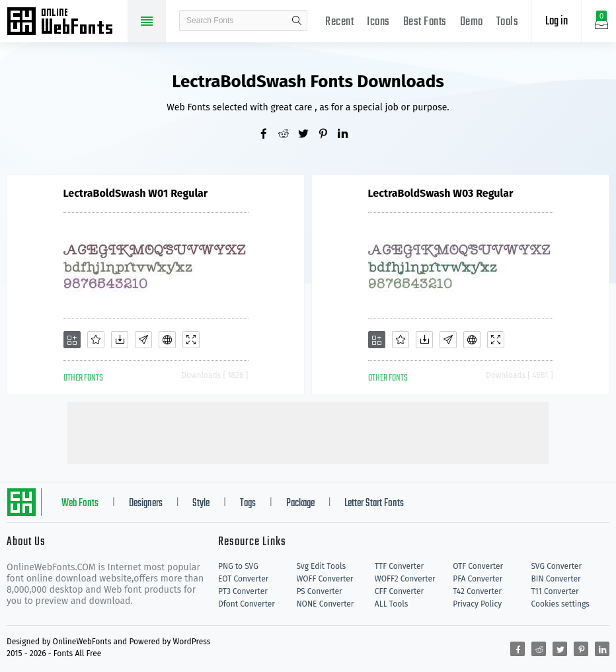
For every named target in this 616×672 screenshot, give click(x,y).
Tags (248, 504)
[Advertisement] (308, 431)
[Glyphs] (143, 340)
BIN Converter (556, 579)
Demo (472, 22)
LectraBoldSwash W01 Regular (136, 193)
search (297, 20)
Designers (146, 504)
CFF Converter (399, 591)
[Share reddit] (288, 135)
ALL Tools (392, 604)
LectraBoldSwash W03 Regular (441, 193)
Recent (339, 22)
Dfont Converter (247, 604)
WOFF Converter (325, 579)
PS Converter (319, 591)
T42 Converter (477, 591)
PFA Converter (478, 579)
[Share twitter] (308, 135)
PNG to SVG (238, 566)
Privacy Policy (477, 604)
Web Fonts (80, 504)
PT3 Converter (243, 591)
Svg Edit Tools (321, 566)
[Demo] (191, 340)
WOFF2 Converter (405, 579)
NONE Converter (325, 604)
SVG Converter (557, 566)
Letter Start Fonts (374, 504)
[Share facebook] (268, 135)
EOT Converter (243, 579)
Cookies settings (560, 604)
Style (201, 504)
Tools (508, 22)
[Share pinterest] (328, 135)
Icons (378, 22)
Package (300, 504)
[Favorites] (96, 340)
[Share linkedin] (348, 135)
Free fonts (66, 22)
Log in (557, 21)
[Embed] (167, 340)
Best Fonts (425, 22)
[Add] (72, 340)
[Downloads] (120, 340)
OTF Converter (478, 566)
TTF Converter (399, 566)
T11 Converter (555, 591)
